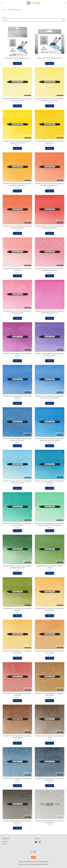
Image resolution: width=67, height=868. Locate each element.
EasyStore (46, 862)
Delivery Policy (45, 864)
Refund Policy (37, 864)
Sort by (4, 17)
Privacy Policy (30, 864)
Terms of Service (22, 864)
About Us (5, 844)
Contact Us (5, 842)
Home (4, 10)
